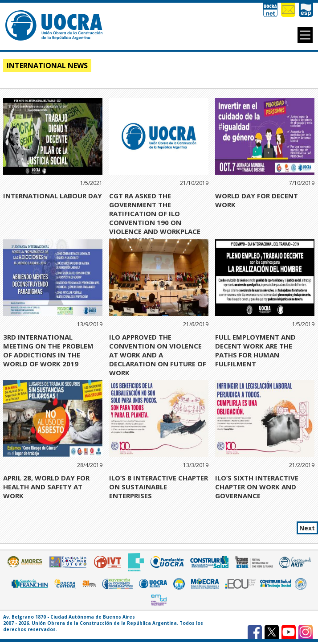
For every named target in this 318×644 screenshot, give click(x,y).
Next (307, 528)
